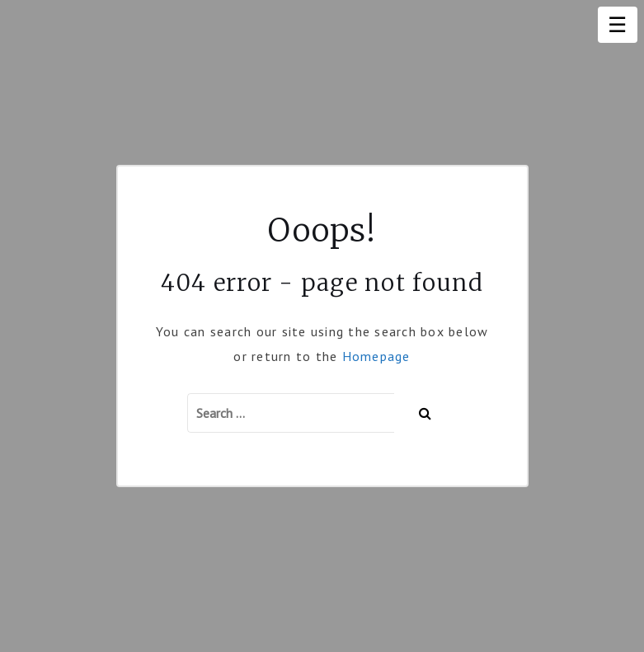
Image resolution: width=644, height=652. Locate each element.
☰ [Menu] (618, 24)
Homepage (376, 356)
